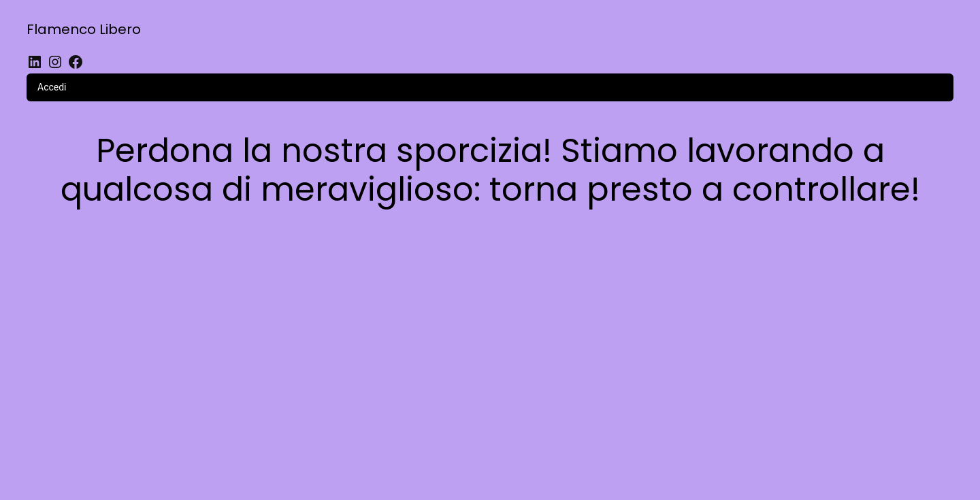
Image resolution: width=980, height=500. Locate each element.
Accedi (52, 87)
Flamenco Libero (84, 29)
